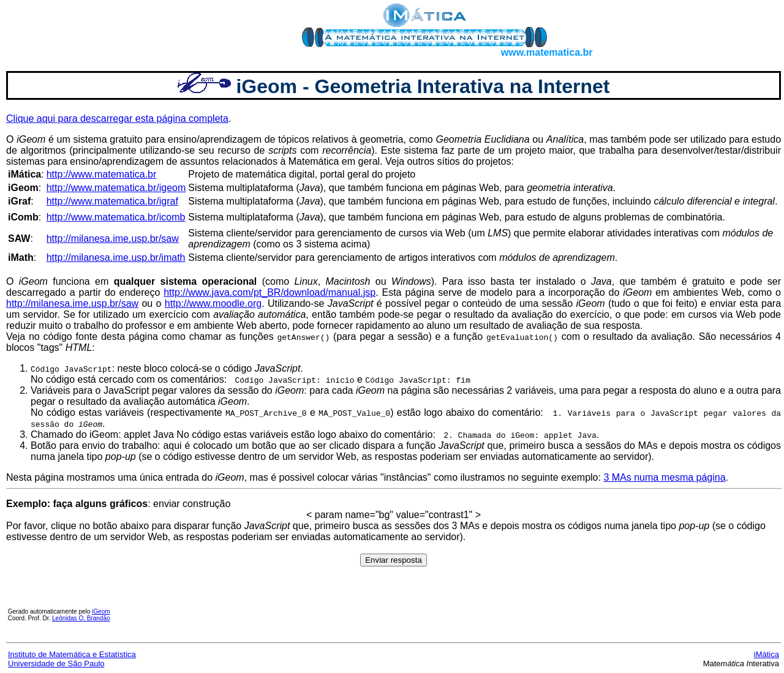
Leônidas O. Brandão (81, 618)
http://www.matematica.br (102, 174)
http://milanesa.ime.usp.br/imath (116, 258)
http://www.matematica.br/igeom (116, 188)
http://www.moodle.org (213, 303)
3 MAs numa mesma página (664, 477)
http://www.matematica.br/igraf (112, 201)
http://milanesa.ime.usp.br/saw (113, 239)
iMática (767, 654)
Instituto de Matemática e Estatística (72, 654)
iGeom (101, 611)
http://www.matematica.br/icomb (116, 217)
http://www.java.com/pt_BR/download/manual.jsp (269, 292)
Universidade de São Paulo (56, 664)
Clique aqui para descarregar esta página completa (117, 118)
